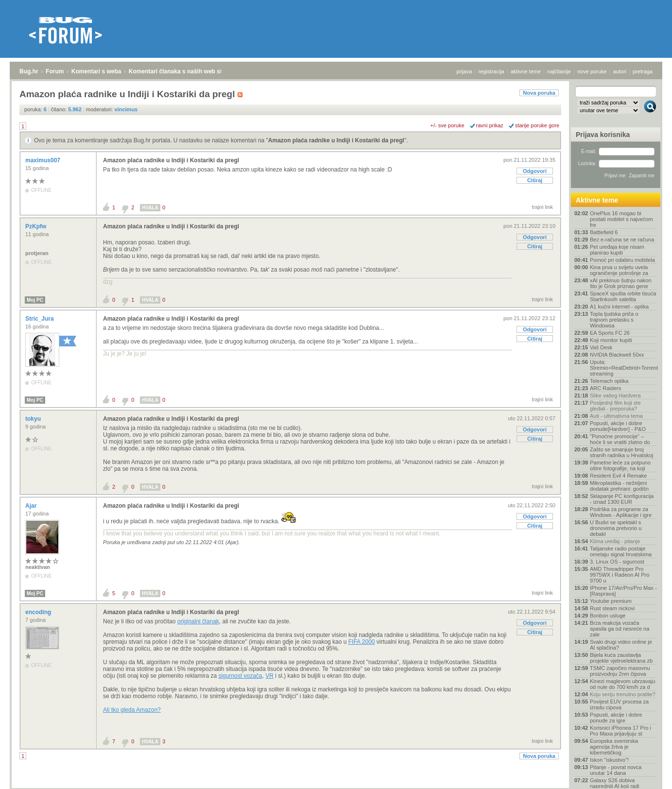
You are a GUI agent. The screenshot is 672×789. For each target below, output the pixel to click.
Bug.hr (29, 71)
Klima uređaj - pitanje (615, 541)
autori (620, 71)
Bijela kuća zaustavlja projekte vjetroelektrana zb (621, 658)
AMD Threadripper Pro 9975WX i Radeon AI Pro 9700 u (620, 575)
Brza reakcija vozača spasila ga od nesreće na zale (620, 629)
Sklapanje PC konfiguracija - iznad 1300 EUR (622, 499)
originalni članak (198, 621)
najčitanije (559, 71)
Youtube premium (611, 601)
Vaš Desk (601, 347)
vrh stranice (646, 775)
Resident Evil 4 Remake (618, 476)
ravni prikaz (490, 125)
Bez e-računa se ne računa (622, 240)
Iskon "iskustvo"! (609, 760)
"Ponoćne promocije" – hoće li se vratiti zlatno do (620, 439)
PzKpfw (37, 226)
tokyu (34, 419)
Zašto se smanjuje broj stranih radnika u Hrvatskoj (621, 452)
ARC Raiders (605, 388)
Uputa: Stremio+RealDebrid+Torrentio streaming (623, 368)
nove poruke (592, 71)
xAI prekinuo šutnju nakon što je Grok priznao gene (621, 283)
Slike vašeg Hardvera (615, 395)
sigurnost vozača (240, 676)
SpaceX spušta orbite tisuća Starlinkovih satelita (623, 296)
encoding (39, 612)
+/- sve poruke (448, 125)
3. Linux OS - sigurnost (617, 562)
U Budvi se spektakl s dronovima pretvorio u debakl (616, 528)
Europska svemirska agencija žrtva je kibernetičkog (614, 747)
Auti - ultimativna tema (616, 416)
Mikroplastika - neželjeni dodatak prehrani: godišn (619, 486)
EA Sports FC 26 (610, 333)
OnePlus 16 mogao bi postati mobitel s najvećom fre (621, 219)
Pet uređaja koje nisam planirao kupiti (617, 250)
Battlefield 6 (604, 232)
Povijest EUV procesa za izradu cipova (619, 704)
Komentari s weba (96, 71)
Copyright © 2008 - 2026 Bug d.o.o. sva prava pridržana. (336, 786)
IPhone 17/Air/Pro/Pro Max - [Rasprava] (623, 591)
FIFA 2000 (362, 642)
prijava (464, 71)
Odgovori (535, 171)
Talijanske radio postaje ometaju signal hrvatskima (621, 551)
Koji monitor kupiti (611, 340)
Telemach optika (609, 381)
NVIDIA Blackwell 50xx (617, 355)
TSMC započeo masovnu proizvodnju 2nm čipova (620, 671)
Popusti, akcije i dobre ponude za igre (616, 718)
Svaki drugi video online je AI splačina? (621, 645)
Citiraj (535, 180)
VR (269, 676)
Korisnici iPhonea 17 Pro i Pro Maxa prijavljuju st (620, 731)
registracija (491, 71)
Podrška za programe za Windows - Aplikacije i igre (621, 512)
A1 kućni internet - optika (619, 307)
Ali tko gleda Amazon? (132, 710)
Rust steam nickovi (612, 608)
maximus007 (43, 160)
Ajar (32, 506)
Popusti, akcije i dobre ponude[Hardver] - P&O (618, 426)
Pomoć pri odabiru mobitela (622, 260)
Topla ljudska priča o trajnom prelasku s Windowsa (614, 320)
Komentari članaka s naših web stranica (184, 71)
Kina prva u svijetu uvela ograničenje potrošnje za (619, 270)
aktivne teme (526, 71)
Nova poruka (539, 93)
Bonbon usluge (608, 616)
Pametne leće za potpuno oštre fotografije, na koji (620, 465)
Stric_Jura (40, 319)
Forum (55, 71)
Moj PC (35, 300)
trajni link (543, 207)
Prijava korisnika (603, 135)
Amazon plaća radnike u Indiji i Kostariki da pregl (336, 140)
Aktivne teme (597, 200)
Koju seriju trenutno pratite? (623, 694)
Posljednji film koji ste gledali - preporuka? (615, 406)
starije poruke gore (537, 125)
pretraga (643, 71)
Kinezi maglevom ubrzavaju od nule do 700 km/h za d (623, 684)
